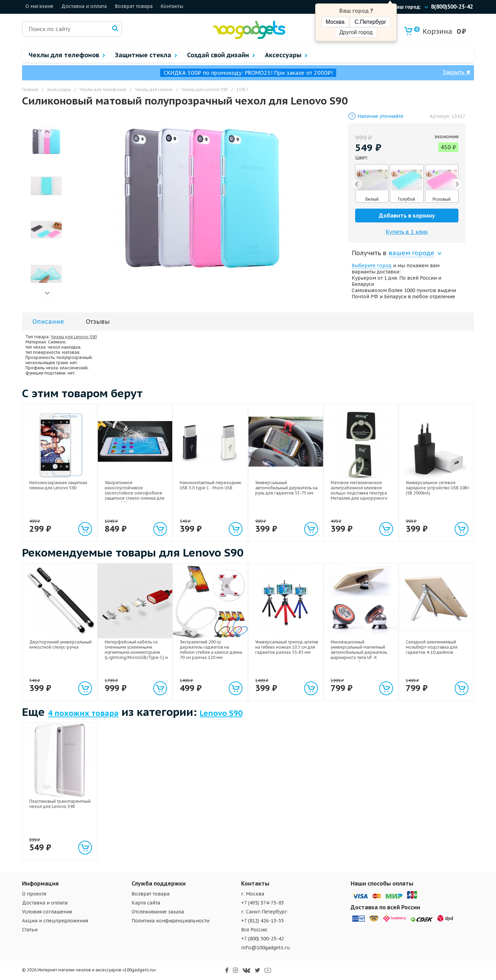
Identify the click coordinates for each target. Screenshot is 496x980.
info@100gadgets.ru (266, 948)
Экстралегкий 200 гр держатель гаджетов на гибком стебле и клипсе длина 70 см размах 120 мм (211, 650)
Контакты (172, 6)
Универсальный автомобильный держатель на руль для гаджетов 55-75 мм (286, 488)
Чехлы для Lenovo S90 (74, 337)
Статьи (30, 930)
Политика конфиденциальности (170, 921)
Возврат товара (134, 6)
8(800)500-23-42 (452, 7)
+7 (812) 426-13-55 (262, 921)
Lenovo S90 (221, 713)
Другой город (356, 32)
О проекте (34, 894)
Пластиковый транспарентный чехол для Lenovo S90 (60, 804)
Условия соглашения (47, 912)
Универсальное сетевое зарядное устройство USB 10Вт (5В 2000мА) (437, 488)
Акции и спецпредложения (55, 921)
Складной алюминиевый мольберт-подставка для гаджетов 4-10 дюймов (432, 647)
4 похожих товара (83, 713)
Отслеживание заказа (158, 912)
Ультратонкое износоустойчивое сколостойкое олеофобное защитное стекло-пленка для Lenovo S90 (135, 493)
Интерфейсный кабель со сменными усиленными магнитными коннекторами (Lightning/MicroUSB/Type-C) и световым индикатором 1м (136, 652)
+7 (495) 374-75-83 (262, 903)
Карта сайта (146, 903)
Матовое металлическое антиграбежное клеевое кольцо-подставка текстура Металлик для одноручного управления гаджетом (359, 493)
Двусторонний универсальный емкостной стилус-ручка (60, 644)
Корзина (433, 31)
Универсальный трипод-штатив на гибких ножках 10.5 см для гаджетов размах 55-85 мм (287, 647)
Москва (335, 22)
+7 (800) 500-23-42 (262, 939)
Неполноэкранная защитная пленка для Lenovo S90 (58, 485)
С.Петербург (370, 22)
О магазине (39, 6)
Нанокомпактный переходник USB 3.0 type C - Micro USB (210, 485)
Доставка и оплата (84, 6)
